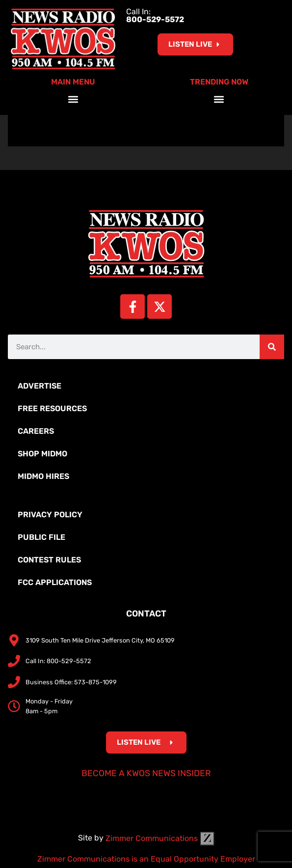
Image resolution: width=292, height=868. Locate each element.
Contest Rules (49, 560)
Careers (36, 431)
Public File (41, 537)
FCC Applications (55, 582)
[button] (73, 99)
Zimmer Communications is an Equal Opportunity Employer (146, 859)
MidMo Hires (43, 476)
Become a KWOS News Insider (146, 773)
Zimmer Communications (160, 838)
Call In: (155, 15)
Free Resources (52, 408)
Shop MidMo (42, 454)
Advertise (40, 386)
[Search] (272, 347)
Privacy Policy (50, 515)
